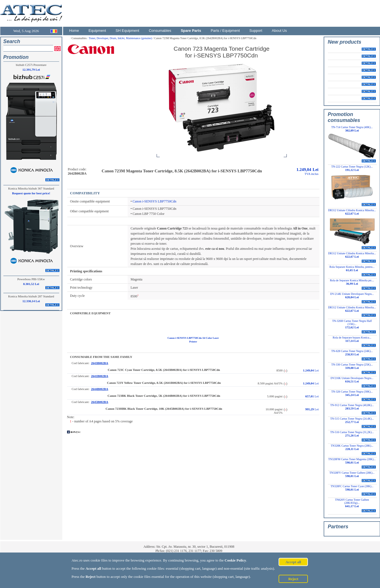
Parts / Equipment (225, 31)
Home (74, 31)
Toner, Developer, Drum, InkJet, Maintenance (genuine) (121, 38)
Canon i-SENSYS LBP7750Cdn (155, 201)
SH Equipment (127, 31)
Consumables (160, 31)
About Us (279, 31)
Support (256, 31)
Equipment (97, 31)
